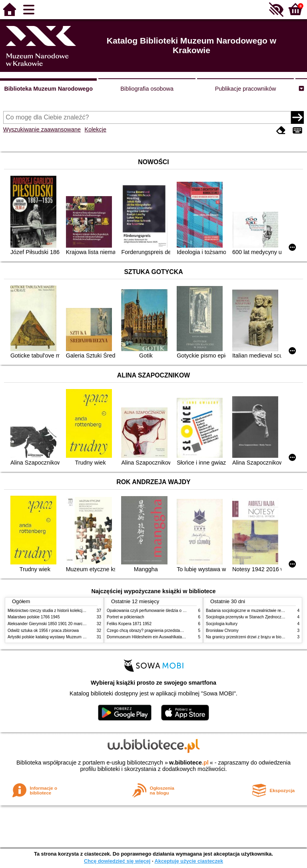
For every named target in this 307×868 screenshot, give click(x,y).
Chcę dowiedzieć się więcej (117, 861)
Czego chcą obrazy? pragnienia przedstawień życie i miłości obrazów (168, 631)
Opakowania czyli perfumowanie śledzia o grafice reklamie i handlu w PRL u (175, 611)
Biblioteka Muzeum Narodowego (48, 89)
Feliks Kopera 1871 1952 (129, 624)
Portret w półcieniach (126, 617)
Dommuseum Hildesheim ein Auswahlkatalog (147, 637)
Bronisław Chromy (222, 631)
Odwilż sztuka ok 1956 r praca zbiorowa (43, 631)
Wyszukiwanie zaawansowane (42, 129)
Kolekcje (96, 129)
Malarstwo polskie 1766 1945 (34, 617)
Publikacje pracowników (246, 89)
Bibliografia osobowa (147, 89)
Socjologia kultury (222, 624)
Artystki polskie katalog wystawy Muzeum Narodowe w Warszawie (67, 637)
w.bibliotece (189, 763)
